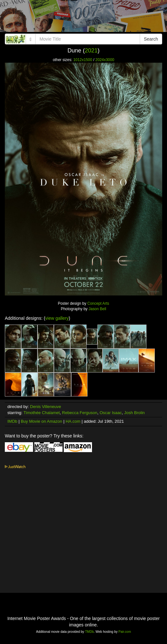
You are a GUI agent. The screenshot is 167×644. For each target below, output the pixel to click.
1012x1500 (83, 60)
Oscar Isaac (111, 413)
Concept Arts (98, 303)
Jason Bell (97, 309)
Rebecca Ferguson (80, 413)
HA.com (73, 421)
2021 (91, 51)
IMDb (12, 421)
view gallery (57, 318)
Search (151, 39)
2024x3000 (105, 60)
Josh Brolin (134, 413)
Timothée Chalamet (42, 413)
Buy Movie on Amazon (42, 421)
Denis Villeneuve (46, 407)
